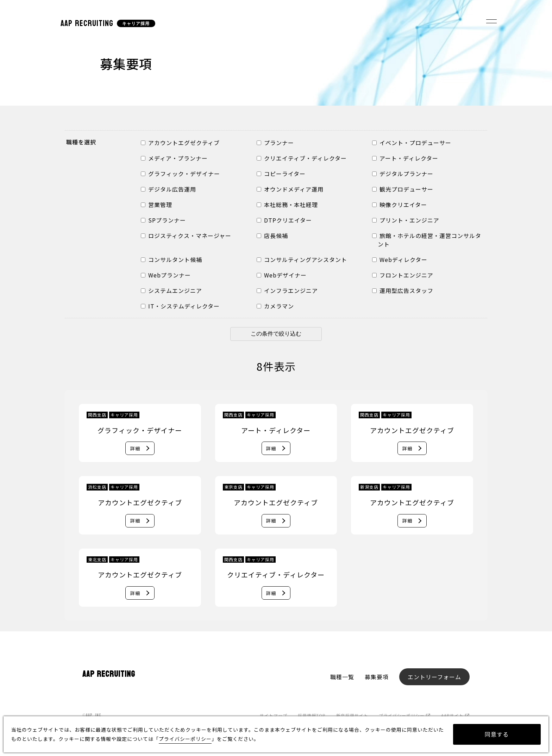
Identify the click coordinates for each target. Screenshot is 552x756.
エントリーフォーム (434, 678)
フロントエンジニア (403, 275)
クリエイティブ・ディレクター (302, 158)
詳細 (135, 448)
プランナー (275, 143)
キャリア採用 (136, 24)
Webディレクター (400, 260)
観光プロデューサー (403, 189)
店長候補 (272, 236)
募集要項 (377, 678)
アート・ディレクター (405, 158)
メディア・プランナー (174, 158)
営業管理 (156, 205)
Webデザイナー (282, 275)
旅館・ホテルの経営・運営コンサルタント (427, 240)
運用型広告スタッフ (403, 290)
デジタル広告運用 (168, 189)
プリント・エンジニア (406, 220)
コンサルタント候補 (171, 260)
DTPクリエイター (284, 220)
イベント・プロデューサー (412, 143)
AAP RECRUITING (87, 23)
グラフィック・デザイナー (180, 174)
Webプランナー (166, 275)
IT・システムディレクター (180, 306)
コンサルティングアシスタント (302, 260)
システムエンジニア (171, 290)
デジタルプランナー (403, 174)
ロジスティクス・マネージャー (186, 236)
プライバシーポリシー (185, 739)
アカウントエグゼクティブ (180, 143)
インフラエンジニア (287, 290)
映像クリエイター (400, 205)
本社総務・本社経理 (287, 205)
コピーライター (281, 174)
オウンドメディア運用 (290, 189)
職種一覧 (342, 678)
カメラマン (275, 306)
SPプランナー (163, 220)
